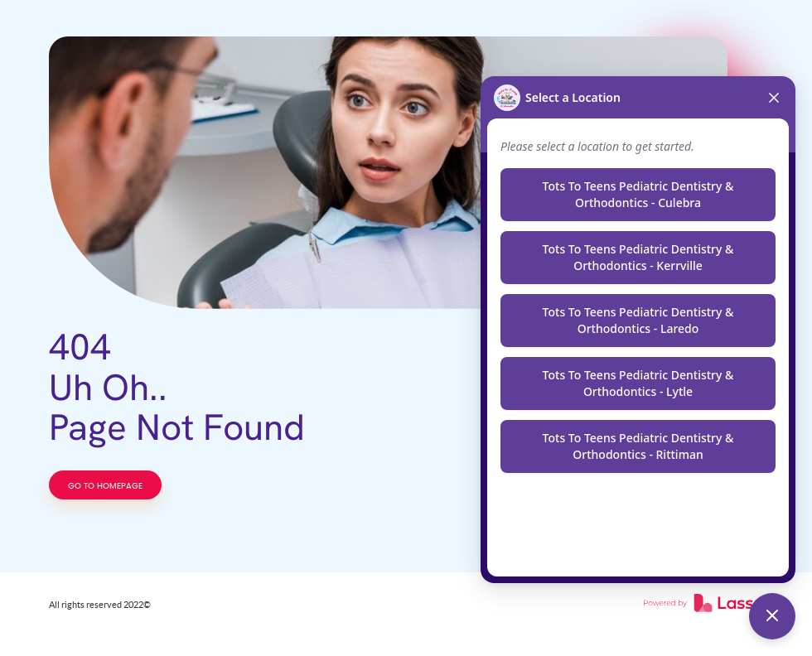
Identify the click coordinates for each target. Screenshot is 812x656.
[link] (703, 605)
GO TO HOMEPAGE (105, 486)
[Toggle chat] (772, 616)
